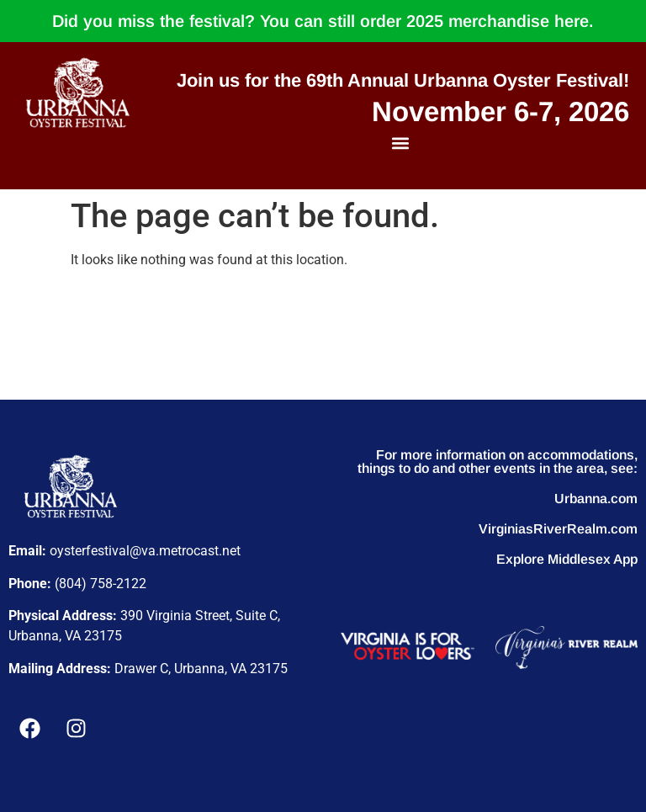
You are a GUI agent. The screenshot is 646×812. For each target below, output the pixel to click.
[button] (401, 143)
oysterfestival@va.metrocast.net (145, 551)
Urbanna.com (596, 499)
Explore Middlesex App (567, 559)
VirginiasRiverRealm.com (558, 529)
